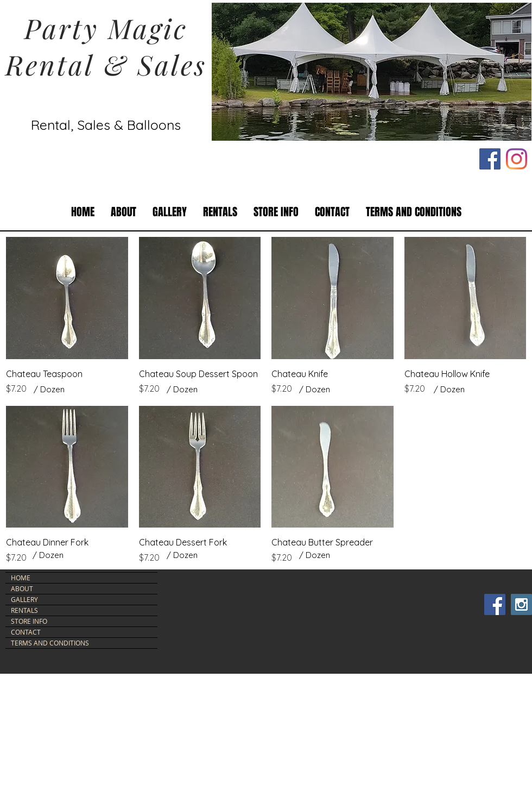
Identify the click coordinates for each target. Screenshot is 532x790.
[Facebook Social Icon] (490, 159)
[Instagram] (517, 159)
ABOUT (22, 588)
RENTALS (24, 610)
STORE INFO (29, 621)
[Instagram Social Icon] (521, 604)
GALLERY (24, 599)
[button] (220, 212)
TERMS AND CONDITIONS (50, 643)
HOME (21, 578)
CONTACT (26, 632)
